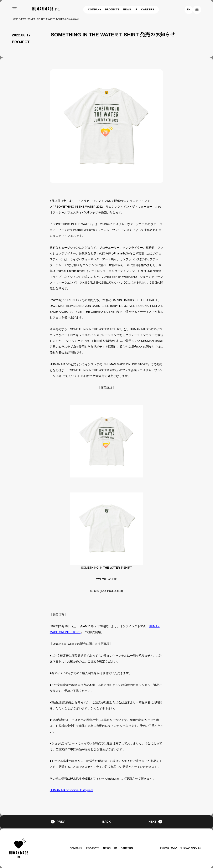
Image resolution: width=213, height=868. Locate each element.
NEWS (128, 9)
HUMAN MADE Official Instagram (71, 790)
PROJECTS (113, 9)
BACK (106, 822)
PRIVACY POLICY (167, 848)
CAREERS (149, 9)
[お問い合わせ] (197, 10)
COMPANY (94, 9)
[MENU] (14, 9)
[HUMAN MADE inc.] (46, 9)
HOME (15, 19)
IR (137, 9)
